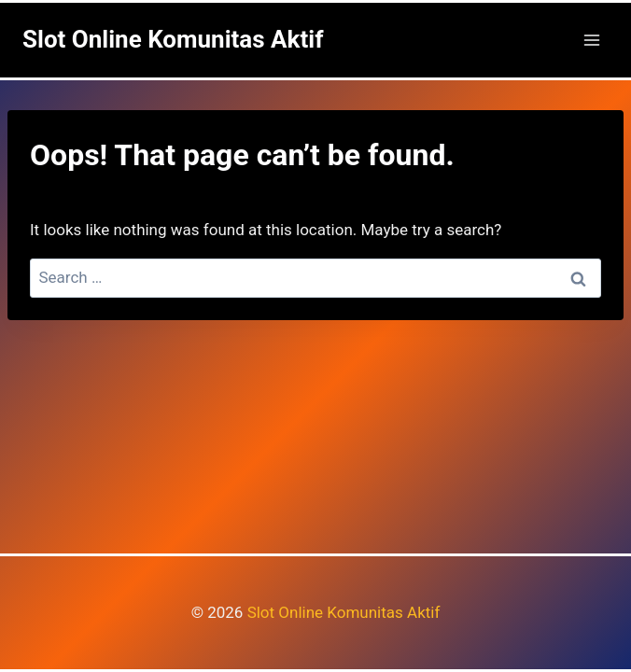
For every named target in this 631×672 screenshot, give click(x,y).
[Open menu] (591, 40)
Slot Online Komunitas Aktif (344, 612)
